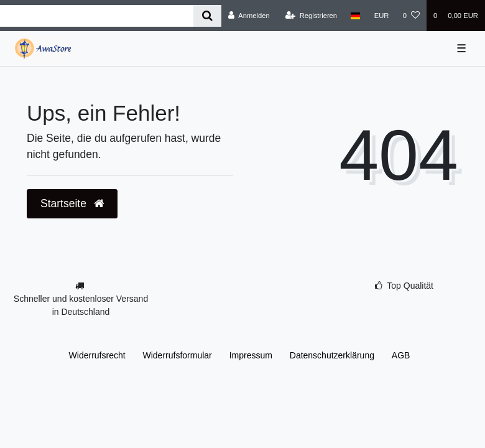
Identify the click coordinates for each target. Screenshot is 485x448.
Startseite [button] (72, 203)
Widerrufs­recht (97, 355)
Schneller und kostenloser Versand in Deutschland (81, 305)
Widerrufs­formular (178, 355)
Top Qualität (410, 286)
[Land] (355, 16)
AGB (401, 355)
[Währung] (382, 16)
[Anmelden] (249, 16)
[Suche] (207, 16)
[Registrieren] (311, 16)
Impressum (251, 355)
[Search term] (97, 16)
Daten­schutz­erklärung (332, 355)
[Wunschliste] (411, 16)
